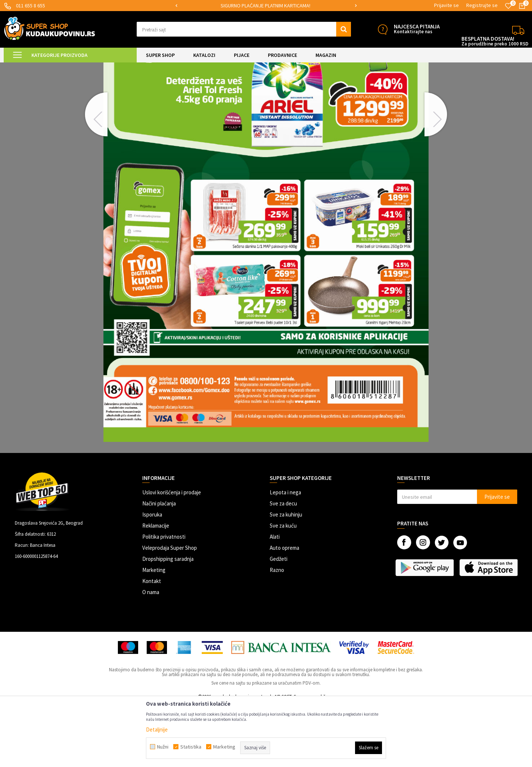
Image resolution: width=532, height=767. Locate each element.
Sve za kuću (283, 588)
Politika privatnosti (164, 599)
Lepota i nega (285, 555)
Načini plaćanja (159, 566)
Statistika (191, 747)
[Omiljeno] (508, 6)
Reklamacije (156, 588)
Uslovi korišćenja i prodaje (172, 555)
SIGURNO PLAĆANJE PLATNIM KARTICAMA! (265, 6)
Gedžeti (279, 621)
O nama (151, 654)
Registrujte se (482, 5)
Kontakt (152, 643)
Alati (275, 599)
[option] (266, 6)
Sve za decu (283, 566)
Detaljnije (157, 729)
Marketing (154, 632)
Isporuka (152, 577)
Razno (277, 632)
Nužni (163, 747)
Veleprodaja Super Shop (170, 610)
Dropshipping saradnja (168, 621)
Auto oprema (284, 610)
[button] (244, 29)
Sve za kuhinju (286, 577)
